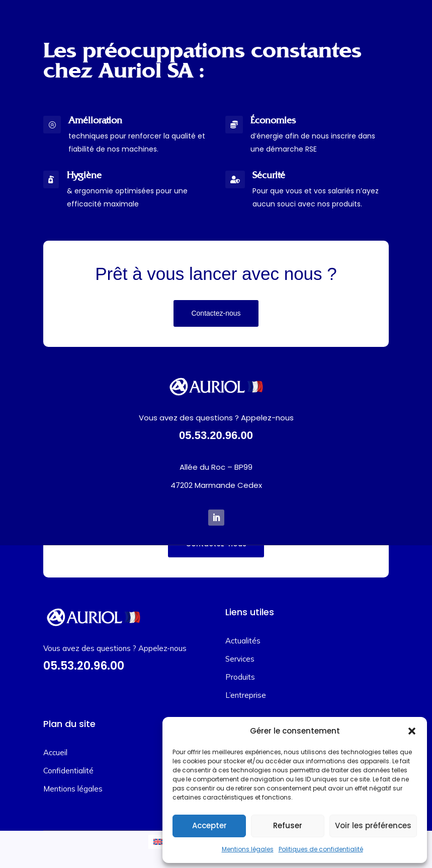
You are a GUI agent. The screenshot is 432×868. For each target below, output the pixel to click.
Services (240, 659)
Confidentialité (68, 771)
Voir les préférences (373, 825)
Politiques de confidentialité (321, 849)
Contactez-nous (216, 313)
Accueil (55, 752)
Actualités (243, 641)
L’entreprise (246, 695)
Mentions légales (248, 849)
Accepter (209, 825)
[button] (412, 731)
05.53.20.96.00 (216, 435)
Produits (240, 677)
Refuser (288, 825)
